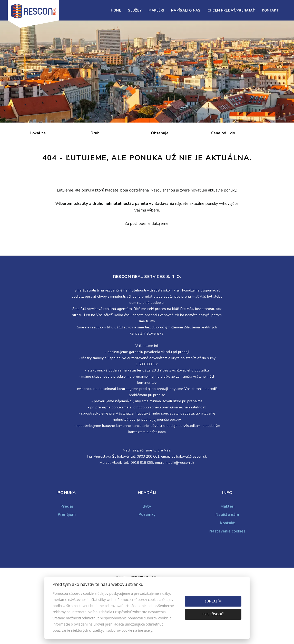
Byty (147, 545)
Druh (95, 133)
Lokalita (38, 133)
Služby (135, 11)
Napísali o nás (186, 11)
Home (116, 11)
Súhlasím (213, 601)
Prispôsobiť (213, 614)
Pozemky (147, 554)
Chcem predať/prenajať (231, 11)
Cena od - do (223, 133)
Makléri (156, 11)
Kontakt (270, 11)
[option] (147, 72)
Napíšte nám (227, 554)
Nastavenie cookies (227, 570)
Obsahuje (160, 133)
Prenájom (78, 160)
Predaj (46, 160)
